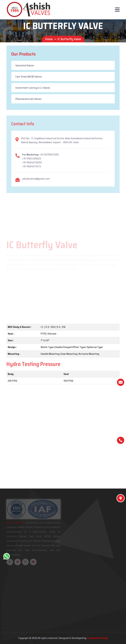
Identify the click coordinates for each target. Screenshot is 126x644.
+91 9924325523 (32, 160)
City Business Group (97, 638)
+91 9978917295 (49, 156)
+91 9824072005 (32, 164)
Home (49, 39)
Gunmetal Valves (25, 66)
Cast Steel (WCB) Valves (29, 77)
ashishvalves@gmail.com (36, 180)
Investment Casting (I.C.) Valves (33, 88)
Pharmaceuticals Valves (28, 99)
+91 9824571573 (31, 168)
